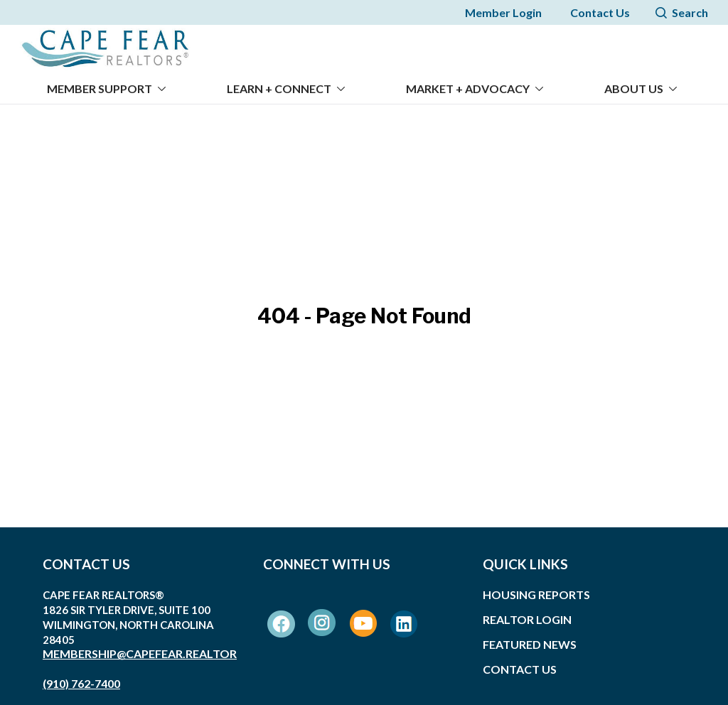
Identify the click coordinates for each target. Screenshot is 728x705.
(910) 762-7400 (81, 675)
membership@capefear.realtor (140, 645)
